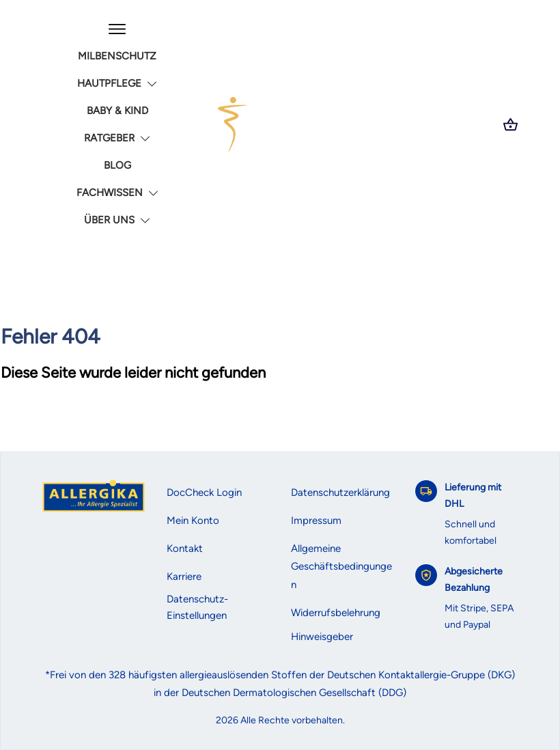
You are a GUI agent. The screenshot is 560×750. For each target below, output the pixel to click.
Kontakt (185, 548)
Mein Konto (193, 520)
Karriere (184, 577)
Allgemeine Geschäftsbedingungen (341, 567)
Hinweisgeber (322, 637)
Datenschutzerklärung (340, 492)
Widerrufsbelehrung (336, 613)
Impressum (316, 520)
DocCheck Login (204, 492)
